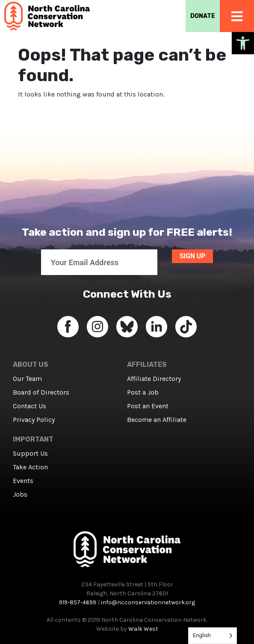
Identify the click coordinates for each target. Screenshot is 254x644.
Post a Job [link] (143, 392)
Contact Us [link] (30, 406)
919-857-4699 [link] (78, 602)
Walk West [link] (143, 629)
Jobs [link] (20, 494)
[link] (243, 43)
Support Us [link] (30, 453)
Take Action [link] (30, 467)
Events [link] (23, 481)
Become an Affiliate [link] (157, 420)
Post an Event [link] (148, 406)
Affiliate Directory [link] (154, 379)
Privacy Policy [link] (34, 420)
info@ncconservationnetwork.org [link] (148, 602)
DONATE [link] (203, 16)
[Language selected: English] (213, 636)
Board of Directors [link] (41, 392)
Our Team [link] (27, 379)
